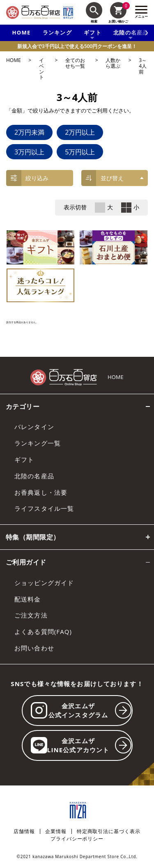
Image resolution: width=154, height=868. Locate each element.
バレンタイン (34, 427)
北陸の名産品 (34, 476)
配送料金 (28, 599)
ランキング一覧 (38, 443)
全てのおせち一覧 (75, 63)
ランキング (57, 32)
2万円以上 (80, 132)
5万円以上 (80, 152)
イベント (41, 69)
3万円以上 (29, 152)
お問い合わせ (34, 648)
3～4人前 (143, 66)
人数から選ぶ (113, 63)
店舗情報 (24, 831)
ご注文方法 (31, 615)
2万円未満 (29, 132)
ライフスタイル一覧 (44, 508)
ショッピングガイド (44, 583)
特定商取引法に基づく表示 (109, 831)
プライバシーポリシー (77, 839)
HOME (22, 32)
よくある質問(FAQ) (43, 631)
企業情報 (56, 831)
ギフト (24, 459)
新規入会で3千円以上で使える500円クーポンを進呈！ (77, 46)
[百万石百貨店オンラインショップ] (33, 12)
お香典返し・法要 (41, 492)
